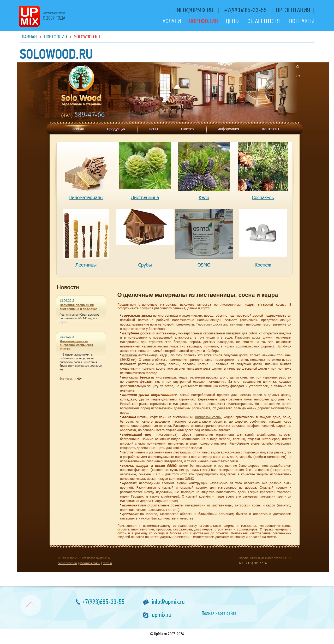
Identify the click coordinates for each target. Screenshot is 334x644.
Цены (233, 21)
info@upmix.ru (195, 10)
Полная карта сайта (219, 613)
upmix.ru (162, 615)
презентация (293, 10)
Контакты (302, 21)
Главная (28, 37)
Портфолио (203, 21)
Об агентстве (264, 21)
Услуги (172, 21)
